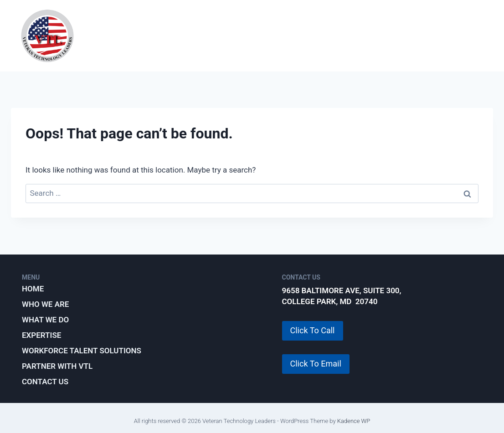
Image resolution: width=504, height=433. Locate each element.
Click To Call (313, 330)
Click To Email (316, 364)
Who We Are (150, 26)
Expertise (287, 26)
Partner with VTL (288, 45)
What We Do (220, 26)
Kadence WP (354, 421)
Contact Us (45, 382)
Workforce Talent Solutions (390, 26)
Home (33, 289)
